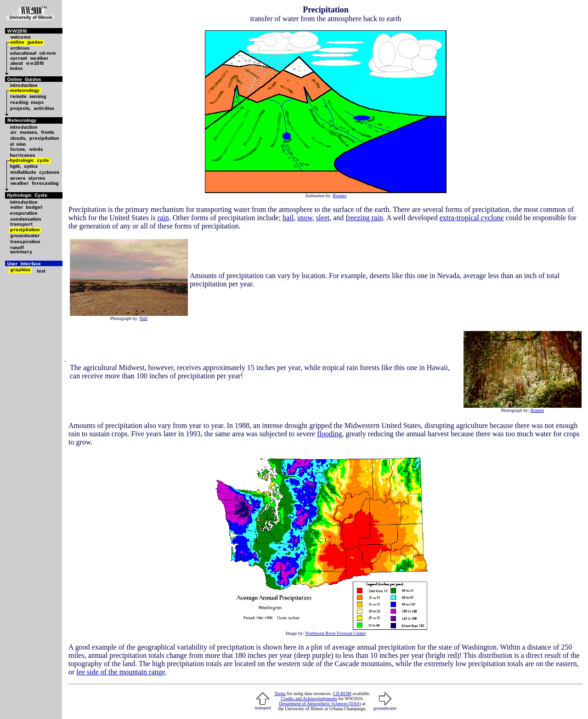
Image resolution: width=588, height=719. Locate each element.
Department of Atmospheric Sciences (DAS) (320, 704)
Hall (144, 318)
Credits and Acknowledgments (309, 699)
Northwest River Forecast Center (335, 633)
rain (163, 218)
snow (305, 218)
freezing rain (364, 218)
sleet (323, 218)
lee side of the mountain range (121, 672)
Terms (280, 693)
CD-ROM (342, 693)
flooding (329, 434)
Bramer (339, 196)
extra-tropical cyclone (472, 218)
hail (288, 218)
